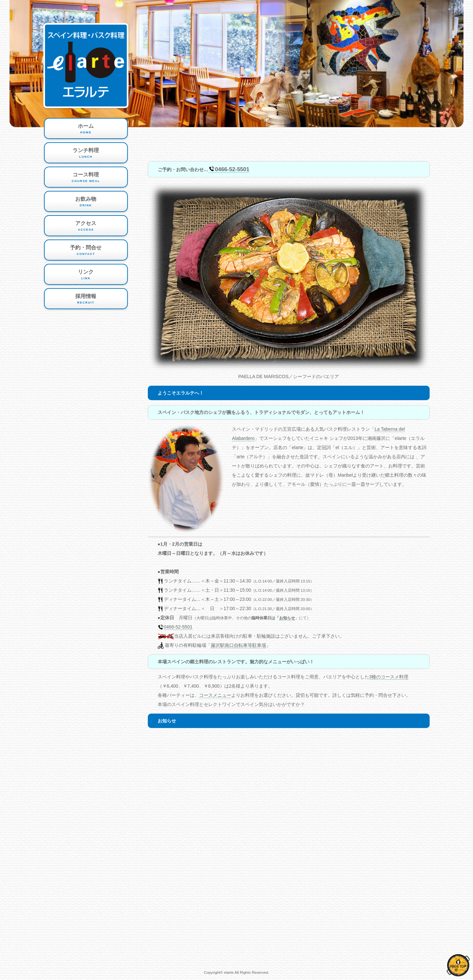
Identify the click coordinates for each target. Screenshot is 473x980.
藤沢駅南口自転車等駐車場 (238, 645)
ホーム (86, 129)
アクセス (86, 226)
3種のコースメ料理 (389, 677)
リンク (86, 275)
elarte (229, 972)
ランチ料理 (86, 153)
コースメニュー (215, 695)
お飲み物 (86, 202)
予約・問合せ (86, 251)
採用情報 (86, 299)
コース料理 (86, 178)
